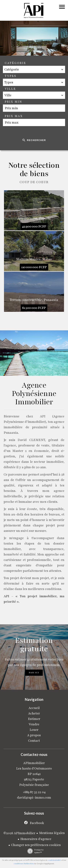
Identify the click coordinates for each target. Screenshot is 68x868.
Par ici (34, 673)
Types (11, 76)
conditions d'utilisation (24, 864)
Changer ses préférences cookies (36, 845)
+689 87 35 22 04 (34, 792)
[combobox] (34, 69)
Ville (10, 89)
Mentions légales (52, 833)
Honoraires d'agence (36, 839)
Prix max (14, 116)
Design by (35, 851)
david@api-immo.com (34, 797)
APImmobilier (34, 763)
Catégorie (15, 63)
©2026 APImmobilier (19, 833)
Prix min (13, 102)
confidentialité (54, 860)
